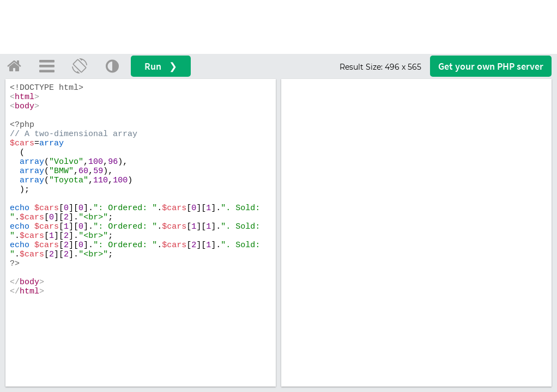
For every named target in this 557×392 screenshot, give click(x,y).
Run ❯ (161, 66)
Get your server (491, 66)
